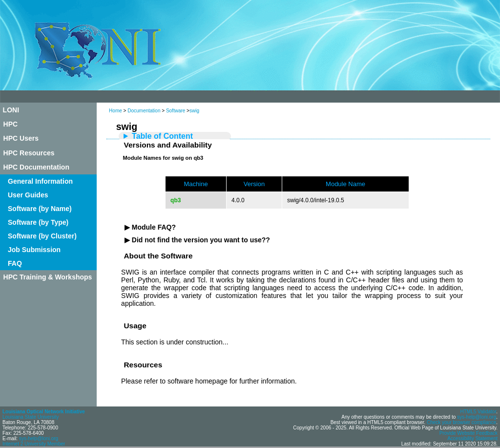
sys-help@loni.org (39, 438)
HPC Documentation (36, 167)
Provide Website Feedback (469, 433)
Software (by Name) (40, 209)
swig (194, 111)
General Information (40, 181)
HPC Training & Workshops (48, 277)
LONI (11, 110)
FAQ (15, 263)
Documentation (144, 111)
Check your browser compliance (461, 422)
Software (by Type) (38, 222)
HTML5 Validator (478, 412)
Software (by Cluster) (42, 236)
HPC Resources (29, 153)
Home (115, 111)
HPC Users (21, 138)
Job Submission (34, 250)
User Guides (28, 195)
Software (176, 111)
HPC (11, 124)
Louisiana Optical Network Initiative (44, 412)
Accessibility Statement (472, 438)
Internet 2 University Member (34, 444)
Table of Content (162, 136)
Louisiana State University (31, 417)
